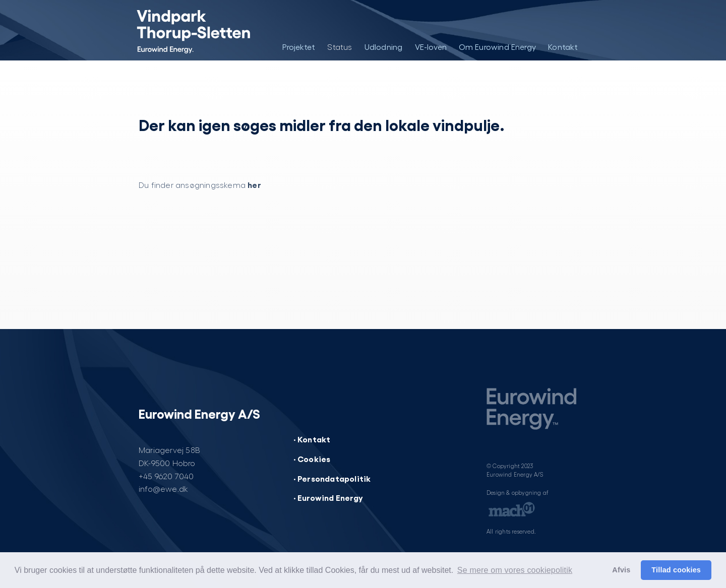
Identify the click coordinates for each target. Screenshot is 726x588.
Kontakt (563, 47)
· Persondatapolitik (332, 478)
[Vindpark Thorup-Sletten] (185, 30)
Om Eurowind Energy (498, 47)
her (254, 184)
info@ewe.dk (163, 488)
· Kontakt (312, 439)
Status (340, 47)
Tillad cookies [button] (676, 570)
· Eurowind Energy (328, 497)
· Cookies (312, 459)
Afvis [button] (621, 570)
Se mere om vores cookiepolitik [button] (515, 570)
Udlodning (384, 47)
